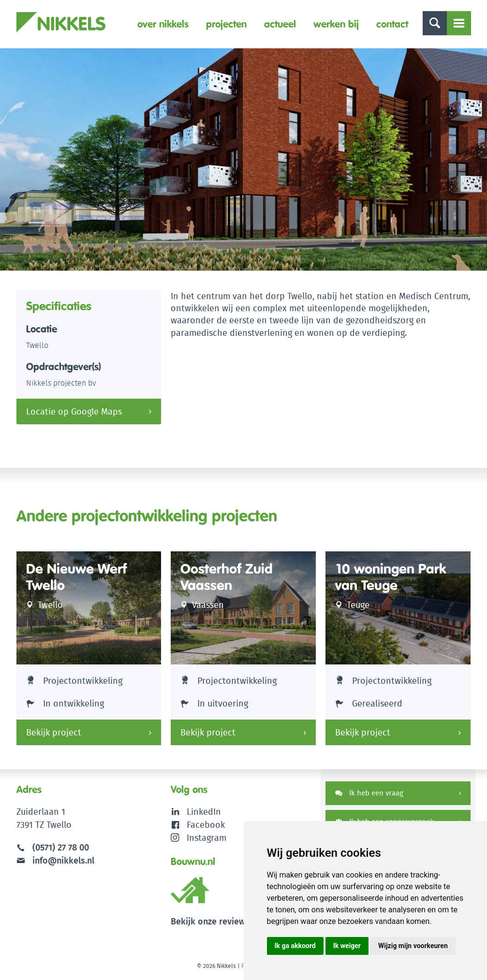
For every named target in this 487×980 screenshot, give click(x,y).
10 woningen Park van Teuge (391, 577)
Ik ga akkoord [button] (295, 946)
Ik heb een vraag (369, 793)
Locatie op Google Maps (74, 411)
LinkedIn (204, 812)
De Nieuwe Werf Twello (76, 577)
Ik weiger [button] (347, 946)
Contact (392, 24)
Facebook (206, 825)
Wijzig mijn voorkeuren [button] (413, 946)
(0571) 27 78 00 (61, 847)
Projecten (226, 24)
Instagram (199, 838)
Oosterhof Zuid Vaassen (227, 577)
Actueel (280, 24)
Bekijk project (54, 732)
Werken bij (336, 24)
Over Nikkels (163, 24)
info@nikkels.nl (55, 860)
